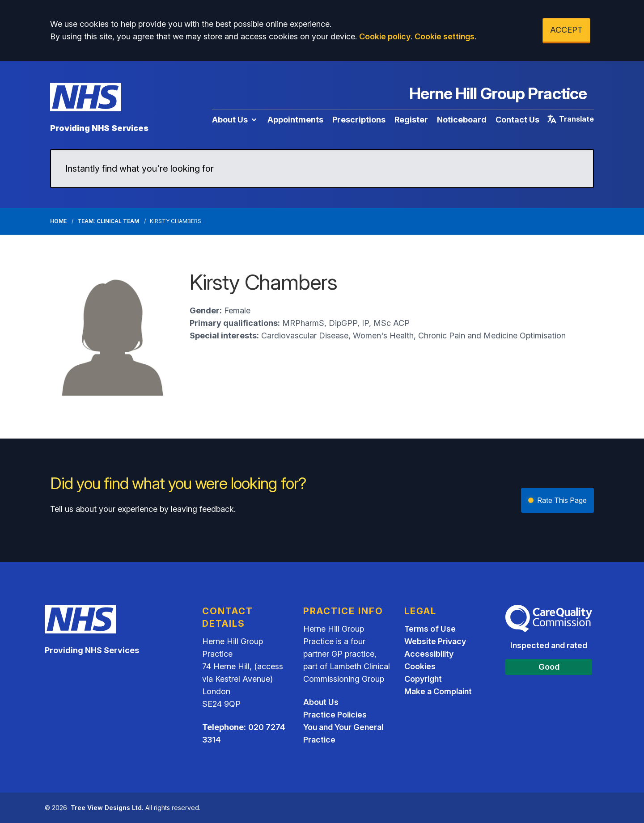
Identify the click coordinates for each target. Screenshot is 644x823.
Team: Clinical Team (108, 221)
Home (58, 221)
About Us (235, 120)
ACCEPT (566, 30)
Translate (570, 119)
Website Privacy (435, 641)
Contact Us (517, 120)
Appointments (295, 120)
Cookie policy (385, 36)
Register (411, 120)
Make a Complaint (438, 691)
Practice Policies (335, 715)
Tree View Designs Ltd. (107, 808)
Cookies (420, 666)
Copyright (423, 679)
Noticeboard (462, 120)
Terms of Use (430, 629)
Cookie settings (445, 36)
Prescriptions (359, 120)
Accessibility (429, 654)
